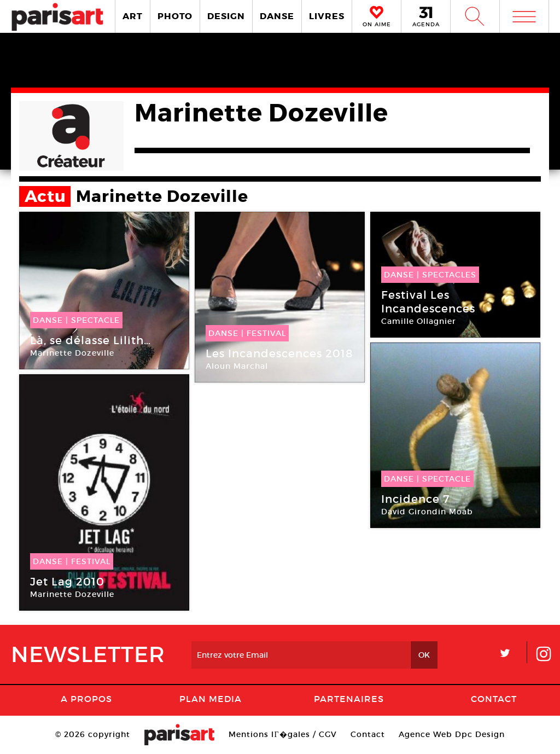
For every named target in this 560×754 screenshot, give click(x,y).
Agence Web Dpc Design (452, 734)
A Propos (86, 699)
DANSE (277, 16)
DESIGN (226, 16)
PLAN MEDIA (211, 699)
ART (133, 16)
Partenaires (349, 699)
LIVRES (327, 16)
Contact (494, 699)
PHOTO (175, 16)
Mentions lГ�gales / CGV (282, 734)
